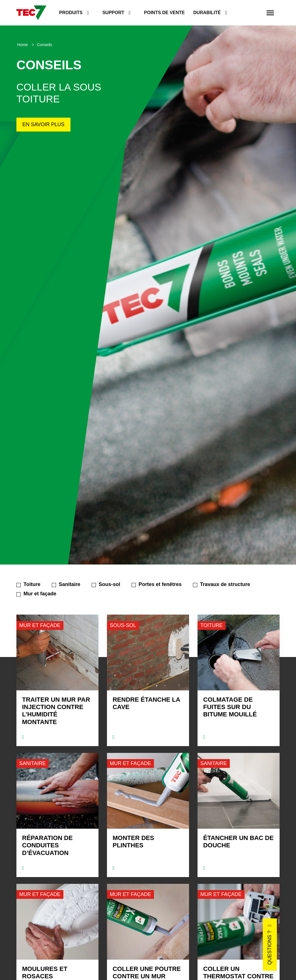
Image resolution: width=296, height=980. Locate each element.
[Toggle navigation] (270, 13)
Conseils (44, 45)
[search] (255, 13)
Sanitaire (70, 584)
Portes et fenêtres (160, 584)
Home (23, 45)
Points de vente (164, 13)
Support (113, 13)
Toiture (32, 584)
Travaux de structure (225, 584)
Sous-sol (110, 584)
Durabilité (207, 13)
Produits (71, 13)
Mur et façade (40, 594)
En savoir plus (43, 124)
